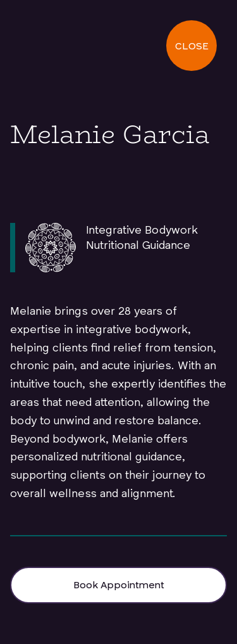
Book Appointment (119, 586)
